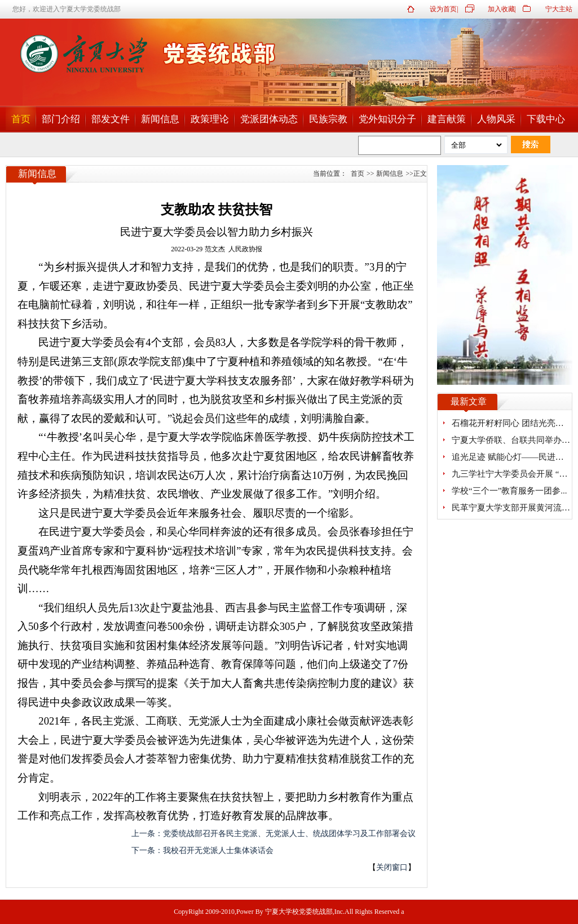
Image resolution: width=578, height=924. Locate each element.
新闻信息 (160, 119)
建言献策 (447, 119)
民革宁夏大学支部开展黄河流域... (514, 508)
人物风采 (496, 119)
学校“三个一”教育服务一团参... (509, 491)
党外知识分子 (387, 119)
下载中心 (546, 119)
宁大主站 (559, 9)
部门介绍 (61, 119)
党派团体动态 (269, 119)
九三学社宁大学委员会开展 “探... (513, 474)
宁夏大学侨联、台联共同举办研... (514, 440)
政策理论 (210, 119)
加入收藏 (501, 9)
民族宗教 (328, 119)
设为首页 (443, 9)
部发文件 (111, 119)
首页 (21, 119)
